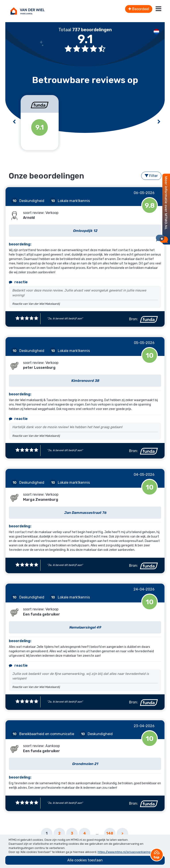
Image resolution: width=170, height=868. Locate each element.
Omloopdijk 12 (85, 231)
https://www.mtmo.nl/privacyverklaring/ (125, 852)
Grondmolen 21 (85, 764)
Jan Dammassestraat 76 (85, 513)
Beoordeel (139, 9)
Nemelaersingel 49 (85, 627)
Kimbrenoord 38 (85, 381)
